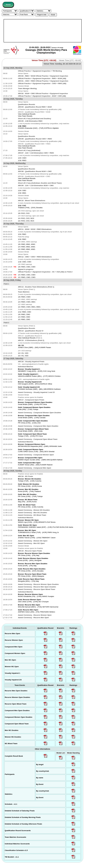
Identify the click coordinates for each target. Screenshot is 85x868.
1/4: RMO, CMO (24, 317)
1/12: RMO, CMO (24, 312)
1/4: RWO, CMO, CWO (27, 275)
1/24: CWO (22, 158)
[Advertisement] (43, 31)
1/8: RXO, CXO (24, 213)
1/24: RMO (22, 234)
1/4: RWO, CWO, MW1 (27, 302)
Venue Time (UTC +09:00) (44, 60)
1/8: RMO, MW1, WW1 (27, 244)
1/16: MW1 (22, 193)
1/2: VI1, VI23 (23, 356)
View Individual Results (27, 114)
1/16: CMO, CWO (25, 262)
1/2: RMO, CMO (24, 319)
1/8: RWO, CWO (24, 297)
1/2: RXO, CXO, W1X (26, 221)
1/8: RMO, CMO (24, 314)
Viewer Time (70, 60)
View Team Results (25, 116)
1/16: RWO (22, 160)
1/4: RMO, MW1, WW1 (27, 247)
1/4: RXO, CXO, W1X (26, 218)
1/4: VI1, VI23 (23, 353)
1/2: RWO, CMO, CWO (27, 277)
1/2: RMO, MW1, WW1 (27, 249)
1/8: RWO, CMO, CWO (27, 267)
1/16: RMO (22, 239)
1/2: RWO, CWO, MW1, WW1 (29, 307)
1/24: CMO (22, 191)
